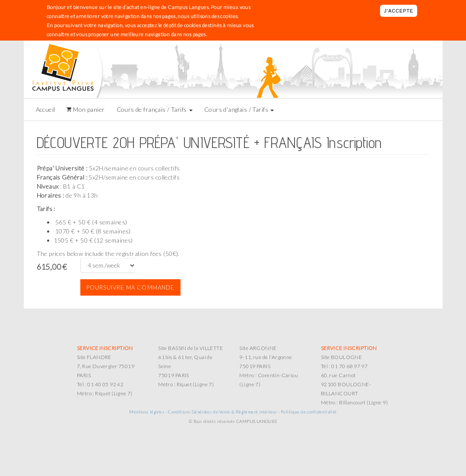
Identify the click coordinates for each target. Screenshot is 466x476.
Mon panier (88, 109)
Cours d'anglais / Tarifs (239, 109)
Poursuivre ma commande (130, 287)
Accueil (46, 109)
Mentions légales (147, 412)
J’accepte (399, 11)
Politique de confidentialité (309, 412)
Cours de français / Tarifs (155, 109)
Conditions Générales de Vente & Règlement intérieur (222, 412)
